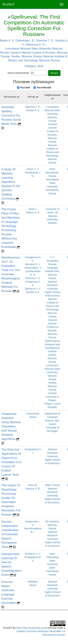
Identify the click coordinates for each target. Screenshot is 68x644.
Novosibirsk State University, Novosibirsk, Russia (52, 186)
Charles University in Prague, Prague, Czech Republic (52, 400)
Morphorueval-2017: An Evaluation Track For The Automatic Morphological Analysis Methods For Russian (11, 274)
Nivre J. (33, 209)
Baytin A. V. (7, 41)
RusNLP (8, 4)
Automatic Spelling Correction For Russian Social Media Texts (11, 115)
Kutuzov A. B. (33, 489)
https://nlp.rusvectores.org (30, 628)
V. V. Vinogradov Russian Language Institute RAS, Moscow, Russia (52, 268)
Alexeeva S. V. (33, 264)
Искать (54, 73)
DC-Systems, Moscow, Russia (52, 525)
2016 (40, 66)
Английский (44, 87)
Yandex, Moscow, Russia (26, 56)
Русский (25, 87)
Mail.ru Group (52, 485)
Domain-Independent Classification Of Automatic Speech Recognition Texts (10, 534)
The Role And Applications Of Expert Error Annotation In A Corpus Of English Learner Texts (11, 462)
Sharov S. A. (33, 212)
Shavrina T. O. (45, 41)
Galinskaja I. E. (25, 41)
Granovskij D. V (33, 268)
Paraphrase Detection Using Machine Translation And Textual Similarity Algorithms (11, 426)
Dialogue (30, 66)
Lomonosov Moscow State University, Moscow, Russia (52, 114)
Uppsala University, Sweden (52, 219)
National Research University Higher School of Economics (52, 289)
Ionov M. (33, 485)
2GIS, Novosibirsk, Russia (52, 173)
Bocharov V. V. (33, 289)
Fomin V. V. (33, 169)
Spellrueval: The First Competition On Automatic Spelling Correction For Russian (34, 25)
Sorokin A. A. (33, 110)
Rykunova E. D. (36, 45)
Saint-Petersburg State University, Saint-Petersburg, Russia (52, 564)
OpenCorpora (52, 341)
